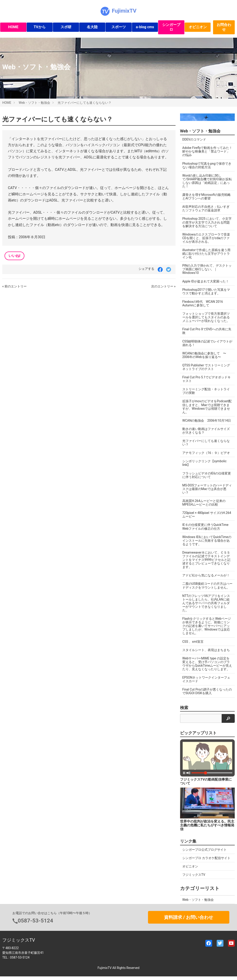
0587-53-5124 (36, 921)
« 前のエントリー (14, 286)
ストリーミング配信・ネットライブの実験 (206, 391)
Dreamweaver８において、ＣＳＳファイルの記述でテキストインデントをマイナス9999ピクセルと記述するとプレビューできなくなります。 (206, 560)
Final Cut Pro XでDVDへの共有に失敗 (207, 331)
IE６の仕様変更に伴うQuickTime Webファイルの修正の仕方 (205, 527)
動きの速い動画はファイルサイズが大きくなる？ (206, 431)
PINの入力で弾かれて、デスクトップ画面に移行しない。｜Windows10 (207, 269)
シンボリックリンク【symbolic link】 (204, 463)
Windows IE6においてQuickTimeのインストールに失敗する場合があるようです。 (207, 541)
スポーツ (119, 27)
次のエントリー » (163, 286)
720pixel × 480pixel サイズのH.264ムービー (207, 515)
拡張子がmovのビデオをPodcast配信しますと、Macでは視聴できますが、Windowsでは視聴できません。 (207, 407)
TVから (40, 27)
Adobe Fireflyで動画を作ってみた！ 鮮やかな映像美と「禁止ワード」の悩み (207, 151)
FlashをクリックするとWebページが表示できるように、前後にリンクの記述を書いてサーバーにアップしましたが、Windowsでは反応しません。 (207, 626)
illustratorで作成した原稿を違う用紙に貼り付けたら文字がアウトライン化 (206, 254)
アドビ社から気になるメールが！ (206, 575)
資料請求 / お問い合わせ (189, 917)
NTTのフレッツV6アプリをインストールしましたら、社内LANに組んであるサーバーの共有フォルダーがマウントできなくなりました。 (206, 603)
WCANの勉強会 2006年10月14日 (207, 421)
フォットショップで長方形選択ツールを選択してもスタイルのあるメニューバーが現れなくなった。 (206, 317)
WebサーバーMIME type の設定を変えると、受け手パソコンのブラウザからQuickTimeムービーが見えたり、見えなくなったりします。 (207, 664)
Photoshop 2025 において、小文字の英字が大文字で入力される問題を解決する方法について (207, 222)
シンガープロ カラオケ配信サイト (206, 858)
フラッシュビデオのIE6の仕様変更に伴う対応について (207, 475)
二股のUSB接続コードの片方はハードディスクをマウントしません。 (207, 585)
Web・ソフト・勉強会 (35, 103)
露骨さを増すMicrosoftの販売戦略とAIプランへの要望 (206, 196)
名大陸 (92, 27)
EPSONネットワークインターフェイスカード (206, 679)
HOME (13, 27)
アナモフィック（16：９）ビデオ (206, 453)
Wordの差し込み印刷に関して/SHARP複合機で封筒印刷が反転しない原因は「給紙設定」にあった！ (207, 181)
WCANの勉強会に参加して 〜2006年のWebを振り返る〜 (204, 355)
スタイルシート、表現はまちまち (206, 650)
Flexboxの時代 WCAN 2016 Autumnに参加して (203, 303)
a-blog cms (145, 27)
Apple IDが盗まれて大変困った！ (206, 281)
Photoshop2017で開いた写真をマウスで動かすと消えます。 (206, 291)
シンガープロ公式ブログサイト (204, 850)
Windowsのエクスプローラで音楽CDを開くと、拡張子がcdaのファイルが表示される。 (206, 238)
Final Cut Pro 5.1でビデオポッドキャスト (207, 379)
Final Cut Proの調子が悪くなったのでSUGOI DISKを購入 (207, 691)
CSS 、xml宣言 (193, 642)
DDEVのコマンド (194, 139)
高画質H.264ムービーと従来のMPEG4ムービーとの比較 (204, 503)
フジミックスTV (194, 875)
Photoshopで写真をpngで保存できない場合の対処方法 (207, 165)
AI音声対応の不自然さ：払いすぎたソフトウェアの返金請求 (206, 208)
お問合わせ (224, 27)
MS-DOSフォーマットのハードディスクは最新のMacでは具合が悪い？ (207, 489)
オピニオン (198, 27)
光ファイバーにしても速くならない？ (84, 103)
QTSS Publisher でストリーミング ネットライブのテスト (208, 367)
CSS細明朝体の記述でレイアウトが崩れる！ (207, 343)
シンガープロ (171, 27)
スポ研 (66, 27)
